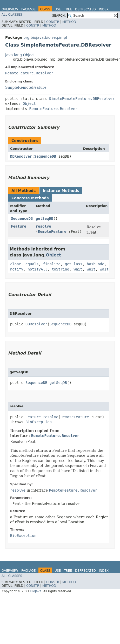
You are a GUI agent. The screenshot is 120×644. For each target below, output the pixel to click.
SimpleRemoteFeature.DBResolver (82, 99)
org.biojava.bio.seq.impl (45, 37)
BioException (39, 422)
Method (69, 22)
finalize (52, 264)
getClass (74, 264)
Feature (19, 226)
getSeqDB (45, 218)
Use (58, 9)
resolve (44, 226)
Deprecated (85, 9)
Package (28, 9)
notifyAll (37, 269)
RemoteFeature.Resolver (29, 73)
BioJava (36, 591)
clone (16, 264)
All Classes (12, 15)
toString (60, 269)
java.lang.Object (20, 55)
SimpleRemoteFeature (26, 87)
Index (104, 9)
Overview (10, 9)
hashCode (95, 264)
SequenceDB (45, 156)
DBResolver (21, 156)
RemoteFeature (52, 231)
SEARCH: (59, 16)
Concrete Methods (30, 198)
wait (78, 269)
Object (29, 104)
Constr (53, 22)
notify (17, 269)
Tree (68, 9)
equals (32, 264)
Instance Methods (61, 191)
